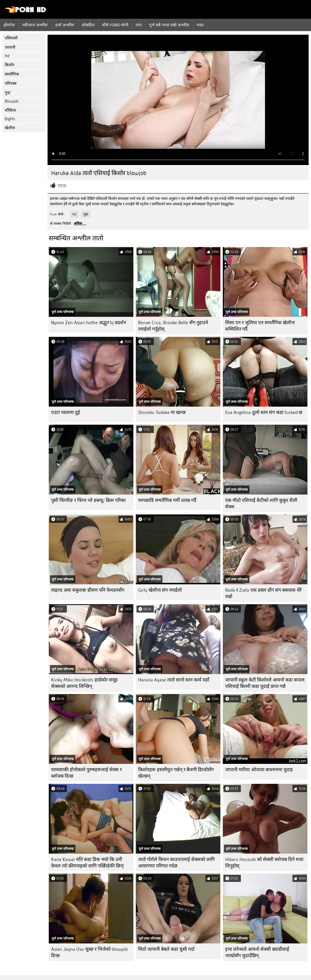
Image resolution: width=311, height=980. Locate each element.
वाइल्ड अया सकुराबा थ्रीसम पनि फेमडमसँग (88, 590)
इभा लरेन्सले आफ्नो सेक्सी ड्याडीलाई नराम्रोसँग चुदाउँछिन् (257, 952)
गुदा (7, 93)
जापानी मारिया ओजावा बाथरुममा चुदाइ (259, 770)
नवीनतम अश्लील (35, 25)
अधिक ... (80, 224)
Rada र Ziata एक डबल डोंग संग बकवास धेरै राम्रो (263, 593)
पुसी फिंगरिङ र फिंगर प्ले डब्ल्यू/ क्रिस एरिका (88, 500)
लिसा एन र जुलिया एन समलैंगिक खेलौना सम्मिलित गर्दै (260, 326)
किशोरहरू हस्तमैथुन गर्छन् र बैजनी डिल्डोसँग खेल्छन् (176, 773)
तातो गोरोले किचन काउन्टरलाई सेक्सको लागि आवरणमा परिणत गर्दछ (176, 863)
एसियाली (11, 38)
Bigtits (10, 119)
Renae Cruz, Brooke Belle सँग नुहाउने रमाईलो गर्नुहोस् (173, 326)
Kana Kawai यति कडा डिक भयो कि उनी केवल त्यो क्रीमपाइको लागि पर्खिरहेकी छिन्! (88, 863)
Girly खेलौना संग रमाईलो (160, 590)
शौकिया (10, 110)
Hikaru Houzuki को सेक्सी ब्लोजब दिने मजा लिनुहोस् (264, 863)
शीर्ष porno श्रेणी (115, 25)
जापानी (10, 47)
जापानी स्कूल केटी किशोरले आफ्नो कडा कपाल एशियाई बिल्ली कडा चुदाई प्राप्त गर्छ (265, 683)
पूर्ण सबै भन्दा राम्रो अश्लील (169, 25)
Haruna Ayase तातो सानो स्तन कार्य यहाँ (174, 680)
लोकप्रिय (88, 25)
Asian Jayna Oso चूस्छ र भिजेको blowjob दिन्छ (89, 952)
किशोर (10, 65)
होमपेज (9, 25)
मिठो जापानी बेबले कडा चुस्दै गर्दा (166, 949)
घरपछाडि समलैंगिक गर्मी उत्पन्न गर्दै (167, 500)
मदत (200, 25)
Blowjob (12, 101)
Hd (7, 56)
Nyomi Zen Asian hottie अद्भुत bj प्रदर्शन (89, 323)
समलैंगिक (12, 74)
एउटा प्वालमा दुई (66, 412)
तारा (139, 25)
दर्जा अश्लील (65, 25)
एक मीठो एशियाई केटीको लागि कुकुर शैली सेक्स (261, 504)
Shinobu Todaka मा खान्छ (162, 412)
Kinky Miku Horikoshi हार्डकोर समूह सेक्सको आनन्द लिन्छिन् (84, 683)
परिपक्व (11, 83)
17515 (62, 186)
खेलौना (10, 128)
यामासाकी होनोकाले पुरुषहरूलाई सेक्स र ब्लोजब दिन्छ (86, 773)
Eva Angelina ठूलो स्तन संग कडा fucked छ (264, 412)
